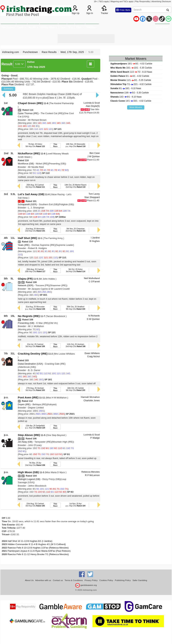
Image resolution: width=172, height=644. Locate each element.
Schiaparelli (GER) (27, 204)
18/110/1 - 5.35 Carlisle (131, 68)
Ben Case (95, 153)
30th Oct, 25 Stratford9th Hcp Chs (76, 308)
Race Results (49, 52)
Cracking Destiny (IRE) (33, 354)
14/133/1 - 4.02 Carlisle (131, 101)
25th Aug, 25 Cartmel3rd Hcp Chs (35, 186)
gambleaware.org (86, 585)
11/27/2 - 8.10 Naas (131, 72)
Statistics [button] (92, 27)
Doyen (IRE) (24, 404)
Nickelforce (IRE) (29, 153)
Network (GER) (26, 285)
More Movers (136, 107)
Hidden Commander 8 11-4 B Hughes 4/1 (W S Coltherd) (37, 544)
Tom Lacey (94, 194)
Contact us (58, 580)
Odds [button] (80, 27)
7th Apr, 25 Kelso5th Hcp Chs (35, 145)
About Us (29, 580)
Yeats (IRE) (24, 245)
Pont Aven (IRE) (28, 397)
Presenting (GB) (26, 323)
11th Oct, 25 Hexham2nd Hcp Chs (76, 345)
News (71, 27)
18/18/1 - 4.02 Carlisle (131, 64)
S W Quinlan (93, 319)
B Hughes (95, 241)
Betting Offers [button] (49, 27)
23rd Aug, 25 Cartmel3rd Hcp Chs (35, 505)
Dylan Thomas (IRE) (28, 113)
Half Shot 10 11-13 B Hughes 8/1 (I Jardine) (30, 541)
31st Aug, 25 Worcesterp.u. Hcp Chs (35, 308)
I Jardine (95, 238)
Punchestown (8, 27)
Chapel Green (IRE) (30, 103)
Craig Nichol (93, 356)
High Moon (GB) (28, 472)
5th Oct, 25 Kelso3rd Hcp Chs (76, 270)
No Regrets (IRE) (29, 316)
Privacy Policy (91, 580)
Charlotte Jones (92, 400)
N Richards (94, 316)
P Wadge (95, 438)
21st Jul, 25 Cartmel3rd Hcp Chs (35, 345)
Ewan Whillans (92, 353)
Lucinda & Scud (92, 103)
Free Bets (123, 10)
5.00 (19, 64)
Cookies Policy (106, 580)
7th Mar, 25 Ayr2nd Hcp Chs (35, 464)
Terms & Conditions (74, 580)
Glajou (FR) (25, 279)
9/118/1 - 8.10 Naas (126, 88)
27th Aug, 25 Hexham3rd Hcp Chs (35, 389)
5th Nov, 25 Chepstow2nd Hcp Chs (76, 230)
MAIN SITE (162, 27)
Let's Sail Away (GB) (31, 194)
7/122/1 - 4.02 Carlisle (131, 84)
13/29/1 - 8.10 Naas (126, 97)
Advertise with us (43, 580)
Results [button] (33, 27)
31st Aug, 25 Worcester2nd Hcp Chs (35, 230)
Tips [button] (63, 27)
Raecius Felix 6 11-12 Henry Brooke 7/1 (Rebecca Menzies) (38, 554)
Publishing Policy (123, 580)
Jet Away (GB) (25, 442)
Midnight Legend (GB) (29, 479)
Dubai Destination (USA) (30, 364)
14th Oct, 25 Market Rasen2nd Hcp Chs (76, 186)
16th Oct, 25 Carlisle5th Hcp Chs (76, 389)
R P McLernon (92, 475)
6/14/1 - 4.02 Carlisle (130, 76)
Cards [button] (22, 27)
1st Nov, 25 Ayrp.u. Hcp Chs (76, 505)
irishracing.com (11, 52)
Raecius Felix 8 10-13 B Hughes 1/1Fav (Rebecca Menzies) (38, 548)
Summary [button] (8, 89)
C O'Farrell (94, 281)
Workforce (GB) (26, 164)
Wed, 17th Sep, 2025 (72, 52)
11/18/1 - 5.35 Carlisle (131, 80)
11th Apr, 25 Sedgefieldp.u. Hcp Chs (35, 427)
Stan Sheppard (92, 197)
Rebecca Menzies (91, 472)
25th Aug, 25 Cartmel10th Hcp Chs (35, 270)
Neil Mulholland (92, 278)
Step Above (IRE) (29, 435)
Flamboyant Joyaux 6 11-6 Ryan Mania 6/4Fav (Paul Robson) (39, 551)
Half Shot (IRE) (28, 238)
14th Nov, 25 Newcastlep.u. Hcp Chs (76, 145)
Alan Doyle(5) (93, 106)
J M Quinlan (94, 156)
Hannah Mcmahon (90, 397)
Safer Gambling (140, 580)
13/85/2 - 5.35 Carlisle (130, 93)
